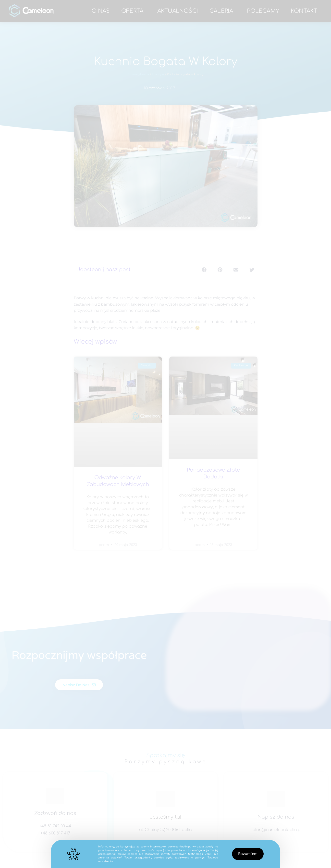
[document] (165, 434)
